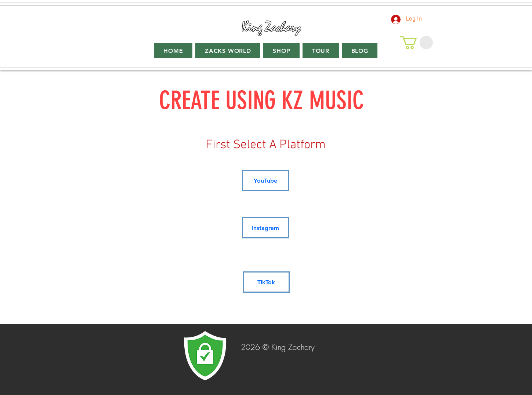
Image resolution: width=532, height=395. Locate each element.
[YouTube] (265, 180)
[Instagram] (265, 228)
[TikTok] (266, 282)
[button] (417, 43)
